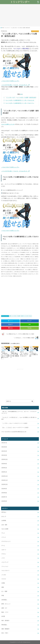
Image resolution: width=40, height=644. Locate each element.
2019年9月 (4, 489)
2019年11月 (5, 480)
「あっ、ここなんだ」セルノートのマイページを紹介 (15, 427)
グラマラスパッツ (6, 541)
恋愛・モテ (4, 608)
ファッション (5, 566)
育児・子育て (5, 633)
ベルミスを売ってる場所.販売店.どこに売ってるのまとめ (19, 100)
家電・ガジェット (6, 604)
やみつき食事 (5, 529)
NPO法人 (4, 512)
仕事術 (3, 583)
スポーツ (4, 550)
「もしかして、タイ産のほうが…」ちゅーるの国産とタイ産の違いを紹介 (19, 418)
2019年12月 (5, 476)
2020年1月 (4, 472)
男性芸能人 (4, 625)
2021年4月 (4, 451)
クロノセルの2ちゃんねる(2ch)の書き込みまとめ (14, 432)
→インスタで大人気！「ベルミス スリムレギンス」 (15, 85)
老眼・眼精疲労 (5, 629)
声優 (3, 595)
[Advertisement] (20, 15)
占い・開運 (4, 591)
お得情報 (4, 520)
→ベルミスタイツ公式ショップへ (10, 81)
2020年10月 (5, 459)
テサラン (4, 554)
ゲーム (3, 545)
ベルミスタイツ (6, 316)
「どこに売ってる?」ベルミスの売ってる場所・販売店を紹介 (20, 98)
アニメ (3, 533)
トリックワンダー (20, 2)
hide (21, 94)
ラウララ (4, 579)
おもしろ (4, 516)
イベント (4, 537)
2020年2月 (4, 468)
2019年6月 (4, 501)
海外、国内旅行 (5, 620)
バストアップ (5, 562)
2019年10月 (5, 484)
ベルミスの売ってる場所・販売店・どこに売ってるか (21, 316)
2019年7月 (4, 497)
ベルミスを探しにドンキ (8, 124)
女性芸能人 (4, 600)
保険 (3, 587)
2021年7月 (4, 443)
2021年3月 (4, 455)
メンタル (4, 575)
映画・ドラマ (5, 612)
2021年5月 (4, 447)
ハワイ (3, 558)
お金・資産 (4, 525)
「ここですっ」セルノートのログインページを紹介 (14, 423)
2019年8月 (4, 493)
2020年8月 (4, 464)
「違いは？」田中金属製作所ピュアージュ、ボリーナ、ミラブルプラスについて (19, 412)
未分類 (3, 616)
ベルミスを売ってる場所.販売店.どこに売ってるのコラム (19, 103)
